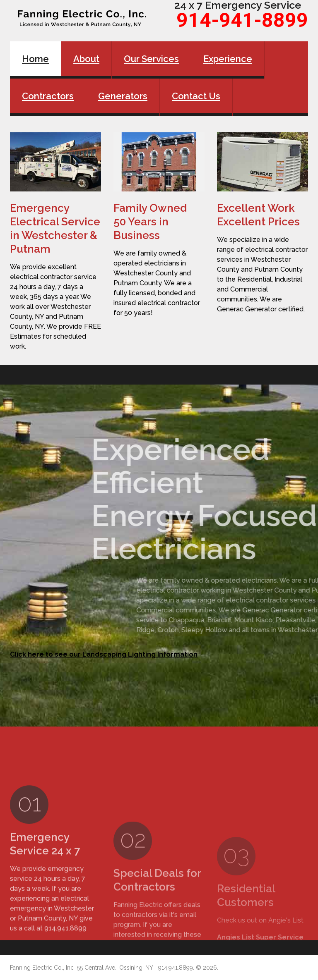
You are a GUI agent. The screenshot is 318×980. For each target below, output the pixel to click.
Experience (228, 59)
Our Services (151, 59)
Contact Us (196, 96)
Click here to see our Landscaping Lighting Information (104, 654)
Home (35, 59)
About (86, 59)
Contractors (48, 96)
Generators (123, 96)
